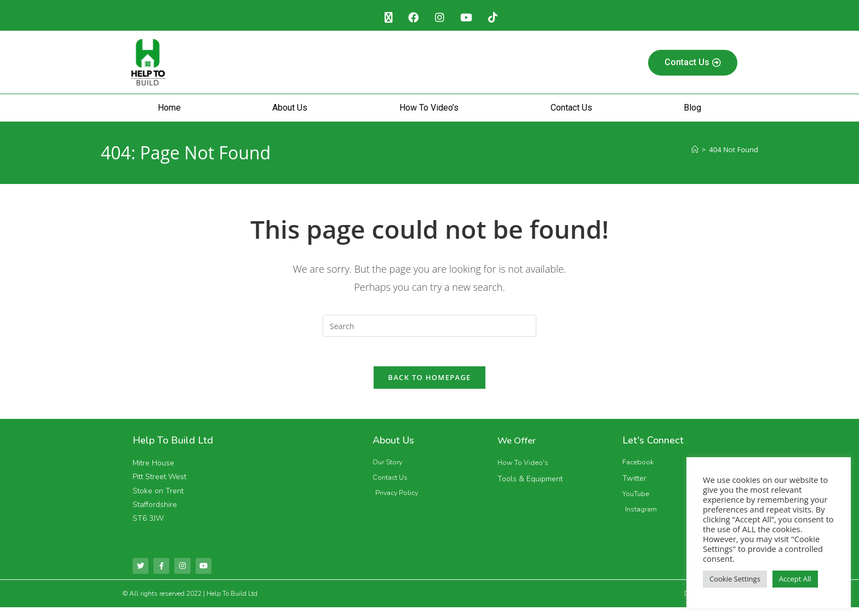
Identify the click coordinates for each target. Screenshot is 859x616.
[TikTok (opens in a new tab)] (499, 19)
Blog (692, 110)
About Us (290, 110)
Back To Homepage (429, 384)
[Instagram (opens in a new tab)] (440, 19)
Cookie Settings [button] (735, 579)
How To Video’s (429, 110)
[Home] (695, 152)
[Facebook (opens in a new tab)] (411, 19)
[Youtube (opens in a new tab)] (469, 19)
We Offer (518, 447)
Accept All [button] (795, 579)
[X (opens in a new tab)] (383, 19)
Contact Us (571, 110)
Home (169, 110)
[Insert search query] (429, 329)
